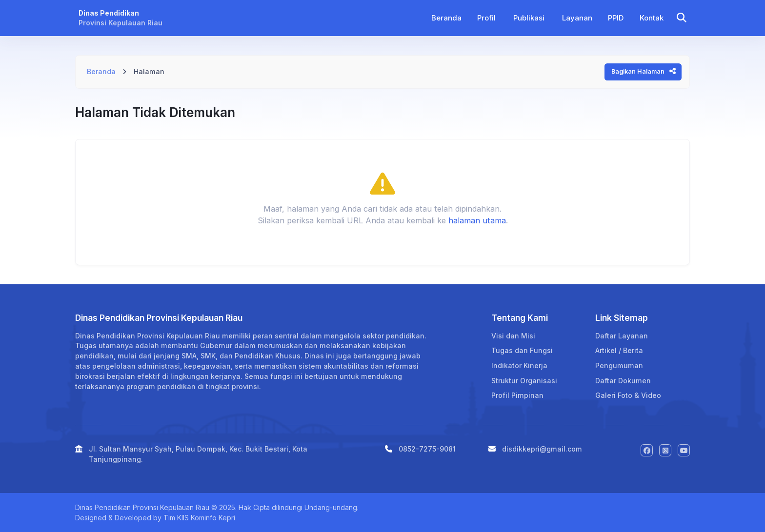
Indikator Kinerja (519, 365)
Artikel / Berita (619, 350)
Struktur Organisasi (524, 381)
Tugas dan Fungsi (522, 350)
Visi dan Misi (513, 336)
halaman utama (477, 220)
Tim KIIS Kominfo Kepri (199, 518)
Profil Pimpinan (517, 395)
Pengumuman (619, 365)
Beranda (101, 71)
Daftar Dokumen (623, 381)
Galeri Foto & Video (628, 395)
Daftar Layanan (622, 336)
